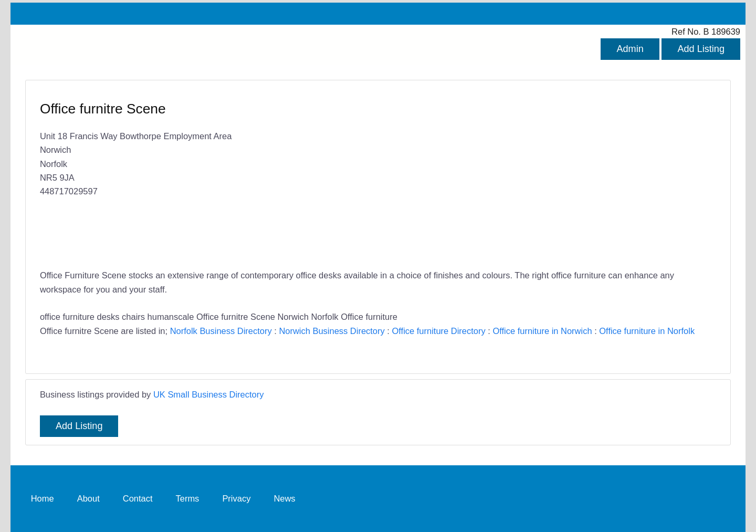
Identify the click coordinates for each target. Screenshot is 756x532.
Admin (630, 49)
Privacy (236, 498)
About (88, 498)
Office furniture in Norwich (542, 331)
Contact (138, 498)
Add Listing (701, 49)
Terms (188, 498)
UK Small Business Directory (209, 394)
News (284, 498)
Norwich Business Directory (332, 331)
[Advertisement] (542, 176)
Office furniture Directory (438, 331)
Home (43, 498)
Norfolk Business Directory (221, 331)
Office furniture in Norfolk (647, 331)
